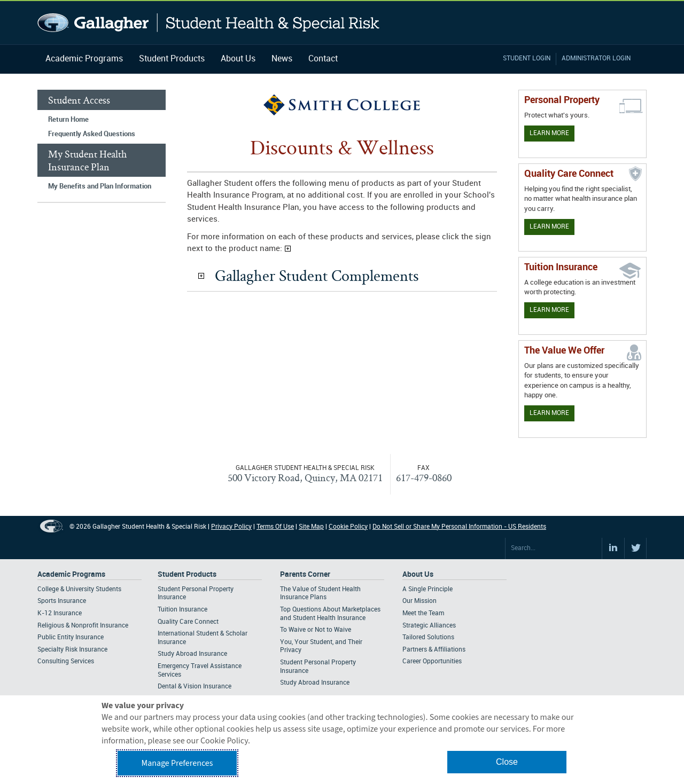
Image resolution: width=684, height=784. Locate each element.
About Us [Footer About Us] (418, 574)
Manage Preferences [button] (177, 763)
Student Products (172, 59)
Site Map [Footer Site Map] (311, 527)
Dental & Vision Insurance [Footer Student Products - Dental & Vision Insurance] (195, 687)
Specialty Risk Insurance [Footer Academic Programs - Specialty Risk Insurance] (72, 650)
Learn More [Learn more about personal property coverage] (549, 133)
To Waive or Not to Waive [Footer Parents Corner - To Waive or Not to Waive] (316, 630)
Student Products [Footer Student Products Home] (187, 574)
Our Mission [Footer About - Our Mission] (419, 601)
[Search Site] (554, 548)
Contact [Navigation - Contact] (323, 59)
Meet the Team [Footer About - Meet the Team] (423, 613)
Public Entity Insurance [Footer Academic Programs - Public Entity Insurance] (71, 637)
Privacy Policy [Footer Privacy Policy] (231, 527)
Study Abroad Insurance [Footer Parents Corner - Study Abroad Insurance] (315, 683)
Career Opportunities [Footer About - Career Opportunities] (432, 661)
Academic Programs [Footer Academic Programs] (71, 574)
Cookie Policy (348, 527)
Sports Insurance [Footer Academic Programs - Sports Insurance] (62, 601)
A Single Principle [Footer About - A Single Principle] (428, 589)
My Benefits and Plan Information (100, 186)
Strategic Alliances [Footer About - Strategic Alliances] (429, 626)
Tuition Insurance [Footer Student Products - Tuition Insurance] (182, 610)
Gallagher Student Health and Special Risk (209, 23)
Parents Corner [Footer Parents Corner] (305, 574)
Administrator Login (596, 58)
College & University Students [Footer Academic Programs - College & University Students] (79, 589)
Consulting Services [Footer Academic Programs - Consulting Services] (66, 661)
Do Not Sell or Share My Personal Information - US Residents (459, 527)
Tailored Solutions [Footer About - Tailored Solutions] (428, 637)
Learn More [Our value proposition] (549, 413)
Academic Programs (84, 59)
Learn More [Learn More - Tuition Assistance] (549, 310)
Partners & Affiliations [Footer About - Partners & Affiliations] (434, 650)
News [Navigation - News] (282, 59)
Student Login (527, 58)
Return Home (68, 120)
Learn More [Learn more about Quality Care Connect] (549, 227)
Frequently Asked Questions (92, 134)
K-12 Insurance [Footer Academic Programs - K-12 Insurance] (60, 613)
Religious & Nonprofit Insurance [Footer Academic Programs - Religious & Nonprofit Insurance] (83, 626)
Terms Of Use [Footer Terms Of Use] (275, 527)
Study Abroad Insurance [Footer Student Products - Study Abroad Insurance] (192, 654)
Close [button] (507, 762)
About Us (238, 59)
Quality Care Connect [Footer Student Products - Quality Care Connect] (188, 622)
